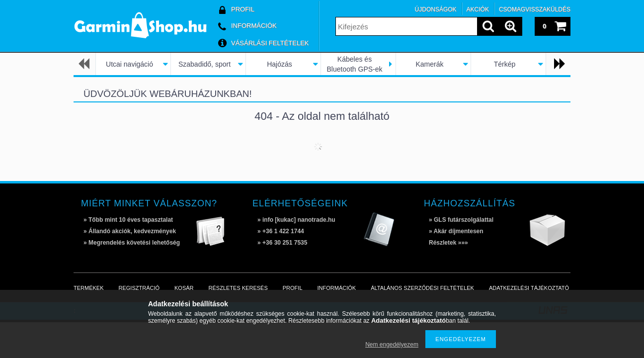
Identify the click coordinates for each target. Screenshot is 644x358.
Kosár (184, 288)
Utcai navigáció (129, 64)
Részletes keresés (238, 288)
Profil (293, 288)
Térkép (505, 64)
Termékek (89, 288)
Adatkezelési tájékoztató (529, 288)
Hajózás (280, 64)
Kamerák (429, 64)
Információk (337, 288)
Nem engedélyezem (392, 345)
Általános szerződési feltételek (422, 288)
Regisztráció (139, 288)
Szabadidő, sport (204, 64)
